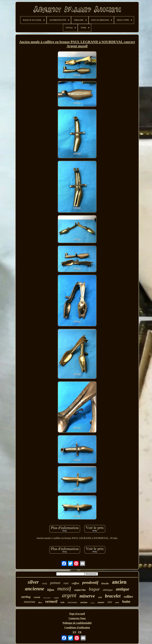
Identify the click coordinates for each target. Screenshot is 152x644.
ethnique (108, 590)
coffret (76, 583)
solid (100, 597)
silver (33, 582)
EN (74, 632)
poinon (55, 583)
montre (101, 602)
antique (123, 589)
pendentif (90, 582)
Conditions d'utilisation (77, 628)
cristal (37, 597)
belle (63, 602)
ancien (119, 582)
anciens (84, 602)
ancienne (35, 589)
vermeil (51, 601)
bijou (51, 590)
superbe (80, 590)
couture (56, 598)
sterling (26, 597)
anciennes (72, 602)
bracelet (113, 596)
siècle (93, 603)
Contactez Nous (77, 618)
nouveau (29, 602)
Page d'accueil (77, 614)
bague (94, 589)
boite (126, 602)
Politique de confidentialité (77, 623)
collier (128, 596)
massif (64, 589)
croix (44, 583)
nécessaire (47, 598)
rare (66, 583)
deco (40, 602)
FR (80, 632)
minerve (87, 596)
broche (105, 583)
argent (69, 595)
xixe (110, 602)
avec (117, 602)
